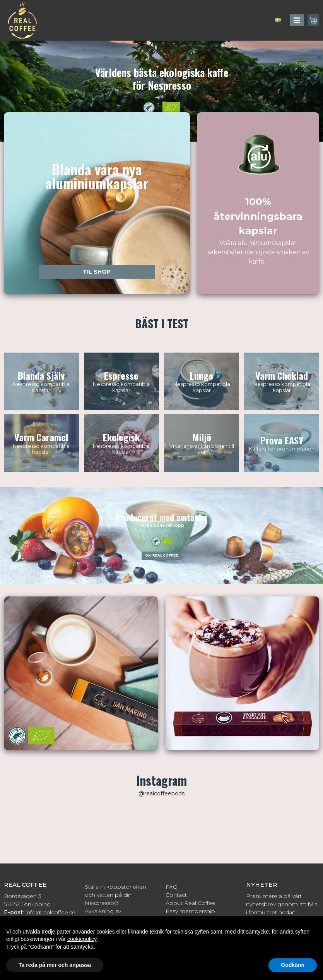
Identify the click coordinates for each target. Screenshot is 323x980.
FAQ (172, 887)
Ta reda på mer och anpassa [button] (55, 965)
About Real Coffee (191, 903)
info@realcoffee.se (50, 912)
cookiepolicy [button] (82, 939)
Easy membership (190, 911)
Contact (176, 895)
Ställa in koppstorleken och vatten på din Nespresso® (115, 895)
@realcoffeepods (161, 793)
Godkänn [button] (293, 965)
